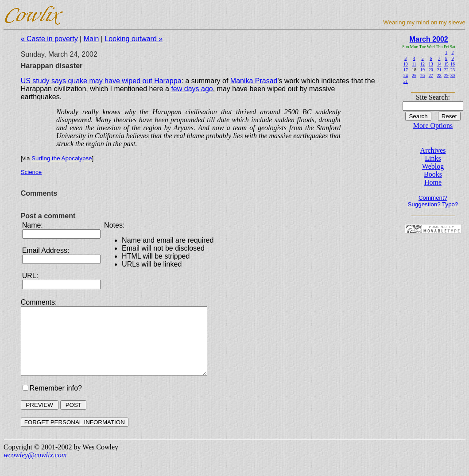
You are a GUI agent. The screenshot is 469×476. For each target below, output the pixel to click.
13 (431, 64)
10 (406, 64)
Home (433, 182)
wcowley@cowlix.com (35, 468)
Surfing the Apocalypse (62, 158)
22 (446, 70)
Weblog (433, 166)
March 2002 (429, 39)
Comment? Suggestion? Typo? (433, 201)
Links (433, 158)
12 (422, 64)
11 (414, 64)
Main (91, 39)
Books (433, 174)
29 (446, 75)
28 (439, 75)
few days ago (192, 89)
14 (439, 64)
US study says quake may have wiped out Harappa (101, 81)
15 (446, 64)
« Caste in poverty (49, 39)
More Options (433, 126)
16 (453, 64)
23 (453, 70)
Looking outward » (134, 39)
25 (414, 75)
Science (31, 172)
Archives (433, 150)
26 (422, 75)
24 (406, 75)
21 (439, 70)
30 (453, 75)
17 (406, 70)
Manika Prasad (254, 81)
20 (431, 70)
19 (422, 70)
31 (406, 81)
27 (431, 75)
